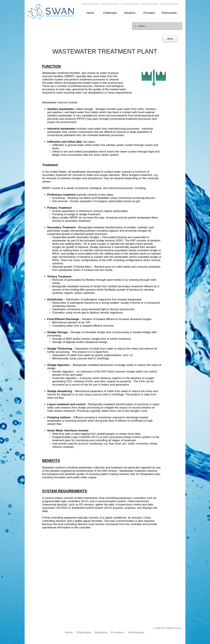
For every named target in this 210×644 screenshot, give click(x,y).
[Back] (170, 39)
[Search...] (157, 26)
